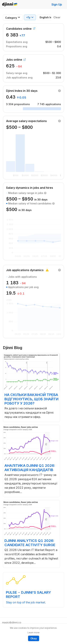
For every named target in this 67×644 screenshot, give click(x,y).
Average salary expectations (26, 121)
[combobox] (11, 18)
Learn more (33, 633)
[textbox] (11, 18)
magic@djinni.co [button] (12, 622)
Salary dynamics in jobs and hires (30, 188)
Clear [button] (57, 17)
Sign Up (57, 4)
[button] (59, 91)
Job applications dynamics (25, 270)
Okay (34, 638)
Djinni (10, 5)
